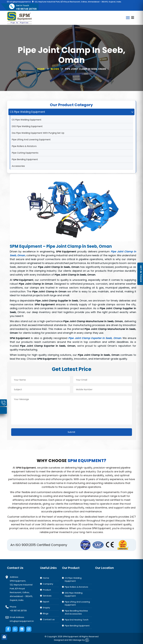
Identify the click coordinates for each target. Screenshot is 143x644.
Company (48, 584)
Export (46, 602)
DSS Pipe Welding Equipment (27, 126)
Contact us (49, 619)
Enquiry (46, 608)
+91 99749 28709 (18, 611)
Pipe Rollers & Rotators (24, 146)
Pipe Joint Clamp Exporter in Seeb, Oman (95, 338)
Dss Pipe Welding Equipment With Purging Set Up (38, 133)
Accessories (18, 166)
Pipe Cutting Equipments (25, 153)
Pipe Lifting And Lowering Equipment (31, 140)
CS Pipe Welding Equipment (27, 120)
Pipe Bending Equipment (25, 159)
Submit (71, 432)
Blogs (55, 69)
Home (41, 69)
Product (47, 590)
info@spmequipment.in (19, 2)
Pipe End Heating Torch (77, 620)
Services (47, 596)
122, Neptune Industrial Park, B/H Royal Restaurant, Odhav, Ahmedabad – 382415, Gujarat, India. (77, 2)
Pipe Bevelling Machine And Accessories (76, 612)
